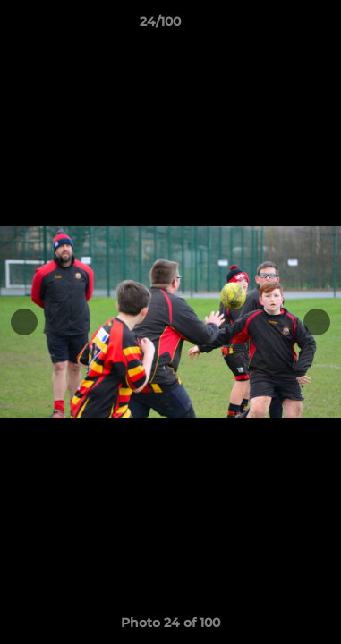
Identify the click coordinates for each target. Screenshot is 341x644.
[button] (277, 26)
